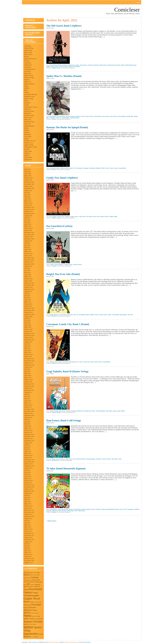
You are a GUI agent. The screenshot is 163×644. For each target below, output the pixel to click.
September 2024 (30, 214)
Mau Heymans (63, 511)
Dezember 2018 (29, 359)
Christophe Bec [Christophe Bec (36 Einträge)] (27, 580)
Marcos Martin (90, 315)
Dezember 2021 (29, 283)
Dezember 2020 (29, 308)
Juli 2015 (27, 445)
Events (27, 92)
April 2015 (28, 451)
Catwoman (65, 362)
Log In (138, 2)
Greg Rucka (71, 65)
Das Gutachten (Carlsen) (59, 226)
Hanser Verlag (29, 99)
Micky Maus (71, 511)
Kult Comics (28, 117)
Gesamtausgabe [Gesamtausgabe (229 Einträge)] (31, 595)
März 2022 (28, 277)
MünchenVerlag (29, 122)
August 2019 (28, 342)
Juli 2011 (27, 544)
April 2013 (28, 502)
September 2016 (30, 415)
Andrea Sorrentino (55, 168)
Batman (63, 168)
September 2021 (30, 289)
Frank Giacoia (61, 116)
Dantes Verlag (29, 75)
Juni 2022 (28, 270)
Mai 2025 (27, 197)
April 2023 (28, 249)
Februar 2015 (29, 455)
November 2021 (29, 285)
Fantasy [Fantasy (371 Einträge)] (28, 592)
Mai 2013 (27, 500)
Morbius (78, 116)
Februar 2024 (29, 228)
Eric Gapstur (53, 216)
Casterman (28, 63)
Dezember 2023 (29, 232)
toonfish (27, 149)
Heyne (27, 101)
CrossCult (28, 71)
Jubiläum (137, 509)
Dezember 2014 (29, 460)
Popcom (27, 132)
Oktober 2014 (29, 464)
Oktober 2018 (29, 363)
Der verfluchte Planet (79, 459)
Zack (120, 459)
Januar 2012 (28, 531)
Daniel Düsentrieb (63, 509)
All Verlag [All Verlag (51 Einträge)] (36, 573)
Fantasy (65, 65)
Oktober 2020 (29, 312)
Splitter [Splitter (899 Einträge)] (28, 627)
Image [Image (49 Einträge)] (32, 602)
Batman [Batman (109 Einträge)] (26, 575)
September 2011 (29, 539)
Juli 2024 (27, 218)
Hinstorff (27, 103)
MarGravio (28, 120)
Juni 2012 (28, 523)
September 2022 (30, 264)
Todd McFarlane (75, 118)
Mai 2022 (27, 272)
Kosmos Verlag (29, 115)
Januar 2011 (28, 556)
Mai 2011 (27, 548)
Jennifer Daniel (77, 265)
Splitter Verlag (29, 145)
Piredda (27, 130)
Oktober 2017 (29, 388)
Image (77, 65)
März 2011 (28, 552)
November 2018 (29, 361)
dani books (28, 73)
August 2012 (28, 518)
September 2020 (30, 314)
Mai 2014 (27, 474)
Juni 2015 (28, 447)
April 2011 (28, 550)
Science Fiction (104, 216)
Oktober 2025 (29, 186)
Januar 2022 (28, 281)
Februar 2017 (29, 405)
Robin (110, 315)
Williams (27, 153)
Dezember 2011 (29, 533)
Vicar (76, 511)
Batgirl (52, 315)
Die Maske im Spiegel (82, 168)
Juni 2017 (28, 396)
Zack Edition (29, 157)
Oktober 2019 (29, 338)
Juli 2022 (27, 268)
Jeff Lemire (82, 216)
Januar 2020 (28, 331)
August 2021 (28, 291)
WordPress (88, 642)
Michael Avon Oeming (114, 65)
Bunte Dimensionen (31, 59)
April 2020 (28, 325)
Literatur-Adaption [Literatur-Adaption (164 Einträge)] (30, 609)
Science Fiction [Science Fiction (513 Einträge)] (33, 622)
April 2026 (28, 174)
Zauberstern (28, 160)
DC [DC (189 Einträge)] (29, 584)
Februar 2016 (29, 430)
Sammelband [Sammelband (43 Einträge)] (39, 619)
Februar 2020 (29, 329)
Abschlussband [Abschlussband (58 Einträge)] (28, 573)
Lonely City (86, 362)
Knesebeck (28, 113)
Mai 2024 (27, 222)
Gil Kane (68, 116)
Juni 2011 (27, 546)
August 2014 (28, 468)
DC (74, 168)
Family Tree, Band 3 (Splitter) (62, 178)
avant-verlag (28, 50)
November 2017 (29, 386)
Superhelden (66, 118)
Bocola (27, 56)
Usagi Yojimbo (121, 411)
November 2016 (29, 411)
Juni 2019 (28, 346)
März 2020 (28, 327)
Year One (130, 315)
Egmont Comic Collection (94, 509)
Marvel (73, 116)
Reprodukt (28, 134)
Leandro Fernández (93, 65)
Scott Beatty (116, 315)
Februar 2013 (29, 506)
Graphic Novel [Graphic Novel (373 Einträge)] (32, 598)
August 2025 (28, 190)
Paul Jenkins (106, 116)
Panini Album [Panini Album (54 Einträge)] (36, 616)
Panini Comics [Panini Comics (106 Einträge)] (29, 619)
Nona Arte (28, 124)
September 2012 (30, 516)
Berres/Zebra (29, 54)
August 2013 (28, 493)
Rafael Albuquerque (131, 65)
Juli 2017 (27, 394)
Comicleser (127, 10)
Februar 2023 (29, 253)
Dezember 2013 (29, 485)
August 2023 (28, 241)
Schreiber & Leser (30, 141)
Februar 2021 (29, 304)
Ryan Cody (96, 216)
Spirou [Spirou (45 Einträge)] (34, 624)
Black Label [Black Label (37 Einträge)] (33, 575)
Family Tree (61, 216)
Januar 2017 (28, 407)
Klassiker (99, 459)
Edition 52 (28, 82)
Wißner (27, 155)
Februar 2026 (29, 178)
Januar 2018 (28, 382)
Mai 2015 (27, 449)
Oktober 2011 (29, 537)
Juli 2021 (27, 293)
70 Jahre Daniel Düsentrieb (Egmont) (66, 469)
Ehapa (26, 86)
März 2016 (28, 428)
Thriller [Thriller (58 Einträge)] (41, 634)
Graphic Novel (68, 265)
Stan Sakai (109, 411)
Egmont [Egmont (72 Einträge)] (38, 584)
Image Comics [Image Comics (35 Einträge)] (38, 602)
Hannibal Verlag (30, 96)
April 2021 (28, 300)
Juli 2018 (27, 369)
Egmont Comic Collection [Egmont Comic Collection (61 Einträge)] (32, 586)
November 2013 (29, 487)
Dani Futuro (69, 459)
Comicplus (28, 67)
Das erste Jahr (71, 315)
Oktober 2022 (29, 262)
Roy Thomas (114, 116)
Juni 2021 (28, 296)
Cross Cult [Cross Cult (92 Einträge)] (36, 580)
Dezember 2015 (29, 434)
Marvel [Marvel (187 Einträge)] (27, 613)
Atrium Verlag (29, 48)
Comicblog (30, 20)
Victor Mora (115, 459)
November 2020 (29, 310)
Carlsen (27, 61)
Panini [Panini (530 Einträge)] (27, 616)
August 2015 (28, 443)
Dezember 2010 (29, 558)
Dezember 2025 (29, 182)
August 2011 (28, 542)
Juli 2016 (27, 420)
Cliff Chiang (73, 362)
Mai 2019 (27, 348)
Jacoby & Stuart (29, 111)
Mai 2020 (27, 323)
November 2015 (29, 436)
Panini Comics (89, 116)
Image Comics (74, 216)
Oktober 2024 (29, 211)
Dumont (27, 80)
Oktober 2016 (29, 413)
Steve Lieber (55, 66)
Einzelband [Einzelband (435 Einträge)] (35, 589)
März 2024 (28, 226)
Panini (26, 128)
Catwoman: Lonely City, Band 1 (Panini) (68, 324)
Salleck (27, 139)
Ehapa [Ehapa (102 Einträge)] (26, 589)
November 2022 (29, 260)
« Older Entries (51, 521)
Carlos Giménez (60, 459)
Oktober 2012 (29, 514)
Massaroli (55, 511)
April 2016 (28, 426)
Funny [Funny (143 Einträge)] (35, 593)
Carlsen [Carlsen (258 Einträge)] (34, 577)
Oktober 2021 (29, 287)
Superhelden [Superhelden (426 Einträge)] (31, 634)
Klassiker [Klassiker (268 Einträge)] (36, 605)
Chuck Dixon (63, 315)
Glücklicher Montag (31, 94)
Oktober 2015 (29, 439)
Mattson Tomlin (100, 168)
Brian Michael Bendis (56, 65)
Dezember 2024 (29, 207)
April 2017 (28, 401)
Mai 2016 (27, 424)
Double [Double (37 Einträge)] (32, 585)
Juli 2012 (27, 521)
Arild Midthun (53, 509)
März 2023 (28, 251)
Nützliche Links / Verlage (33, 34)
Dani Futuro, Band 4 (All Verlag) (64, 420)
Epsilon (27, 88)
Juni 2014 (28, 472)
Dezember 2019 (29, 333)
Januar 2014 (28, 483)
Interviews (28, 109)
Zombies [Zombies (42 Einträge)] (36, 637)
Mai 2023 (27, 247)
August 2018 (28, 367)
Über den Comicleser (30, 27)
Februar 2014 (29, 481)
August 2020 (28, 317)
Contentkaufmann (30, 69)
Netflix (123, 65)
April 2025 (28, 199)
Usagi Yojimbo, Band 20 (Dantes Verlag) (67, 371)
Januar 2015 (28, 457)
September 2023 (30, 239)
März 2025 (28, 201)
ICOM (27, 105)
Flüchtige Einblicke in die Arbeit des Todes (83, 411)
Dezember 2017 (29, 384)
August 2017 (28, 392)
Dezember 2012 (29, 510)
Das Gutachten (59, 265)
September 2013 (30, 491)
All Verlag (28, 46)
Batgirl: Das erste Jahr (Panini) (63, 274)
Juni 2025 (28, 195)
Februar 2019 (29, 354)
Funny (121, 509)
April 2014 (28, 476)
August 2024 (28, 216)
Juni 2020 (28, 321)
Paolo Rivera (98, 116)
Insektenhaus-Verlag (31, 107)
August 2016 (28, 418)
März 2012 (28, 527)
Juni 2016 (28, 422)
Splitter (48, 66)
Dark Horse (62, 411)
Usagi (114, 411)
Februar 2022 (29, 279)
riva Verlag (28, 136)
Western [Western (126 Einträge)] (27, 637)
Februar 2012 (29, 529)
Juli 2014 (27, 470)
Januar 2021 (28, 306)
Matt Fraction (103, 65)
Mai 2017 (27, 399)
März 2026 (28, 176)
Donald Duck (77, 509)
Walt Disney (82, 511)
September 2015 (30, 441)
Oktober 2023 (29, 237)
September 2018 (30, 365)
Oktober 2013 (29, 489)
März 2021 (28, 302)
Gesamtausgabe (100, 411)
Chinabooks (28, 65)
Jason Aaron (83, 65)
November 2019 (29, 335)
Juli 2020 (27, 319)
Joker (81, 362)
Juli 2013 (27, 495)
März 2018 (28, 378)
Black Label (69, 168)
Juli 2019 (27, 344)
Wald (116, 216)
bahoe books (28, 52)
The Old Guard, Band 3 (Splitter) (64, 26)
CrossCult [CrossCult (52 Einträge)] (26, 582)
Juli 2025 (27, 192)
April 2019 (28, 350)
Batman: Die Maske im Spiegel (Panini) (67, 127)
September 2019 (30, 340)
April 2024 (28, 224)
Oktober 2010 (29, 563)
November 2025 (29, 184)
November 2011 (29, 535)
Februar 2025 (29, 203)
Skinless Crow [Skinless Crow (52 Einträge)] (28, 624)
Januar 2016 (28, 432)
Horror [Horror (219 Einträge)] (27, 602)
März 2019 (28, 352)
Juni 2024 (28, 220)
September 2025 (30, 188)
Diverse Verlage (29, 78)
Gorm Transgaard (129, 509)
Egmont (84, 509)
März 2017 (28, 403)
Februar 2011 (29, 554)
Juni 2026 (28, 169)
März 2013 (28, 504)
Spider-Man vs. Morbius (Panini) (64, 76)
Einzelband (53, 116)
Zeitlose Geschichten (74, 66)
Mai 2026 (27, 171)
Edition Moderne (30, 84)
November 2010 (29, 561)
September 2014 (30, 466)
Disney (71, 509)
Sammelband (122, 116)
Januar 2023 (28, 256)
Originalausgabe (30, 126)
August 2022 (28, 266)
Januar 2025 (28, 205)
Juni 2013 (28, 497)
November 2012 (29, 512)
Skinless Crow (29, 143)
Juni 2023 (28, 245)
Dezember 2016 (29, 409)
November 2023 (29, 235)
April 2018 (28, 375)
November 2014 (29, 462)
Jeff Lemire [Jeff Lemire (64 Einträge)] (27, 605)
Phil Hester (89, 216)
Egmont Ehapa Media (108, 509)
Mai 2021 (27, 298)
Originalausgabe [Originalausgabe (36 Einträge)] (35, 613)
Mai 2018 (27, 373)
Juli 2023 (27, 243)
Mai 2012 (27, 525)
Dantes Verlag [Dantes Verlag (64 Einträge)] (34, 582)
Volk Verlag (28, 151)
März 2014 (28, 479)
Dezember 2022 (29, 258)
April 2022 (28, 275)
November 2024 (29, 209)
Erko (26, 90)
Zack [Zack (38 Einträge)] (32, 637)
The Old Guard (63, 66)
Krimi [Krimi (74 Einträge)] (25, 608)
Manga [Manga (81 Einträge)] (35, 610)
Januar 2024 (28, 230)
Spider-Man (130, 116)
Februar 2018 (29, 380)
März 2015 (28, 453)
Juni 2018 (28, 371)
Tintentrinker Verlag (31, 147)
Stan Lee (59, 118)
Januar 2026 (28, 180)
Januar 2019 (28, 357)
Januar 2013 (28, 508)
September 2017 (30, 390)
